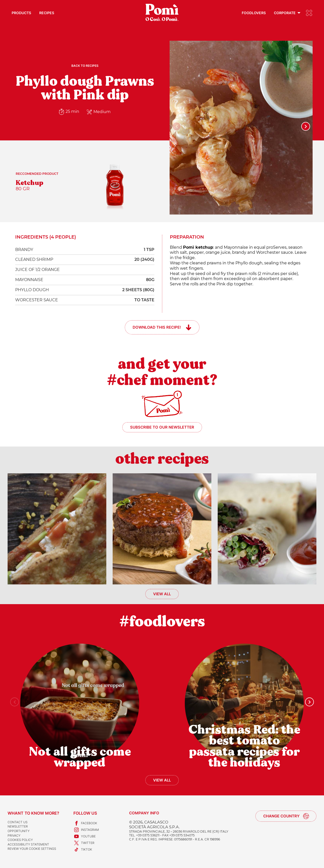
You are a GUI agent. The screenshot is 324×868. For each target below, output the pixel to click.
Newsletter (18, 826)
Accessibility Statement (28, 844)
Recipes (47, 13)
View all (162, 594)
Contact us (18, 822)
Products (21, 13)
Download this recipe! (157, 327)
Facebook (85, 823)
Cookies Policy (20, 840)
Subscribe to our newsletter (162, 427)
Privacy (14, 835)
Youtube (85, 836)
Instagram (86, 830)
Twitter (84, 843)
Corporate (285, 13)
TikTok (83, 850)
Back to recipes (85, 66)
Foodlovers (254, 13)
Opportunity (19, 831)
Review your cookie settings (32, 849)
